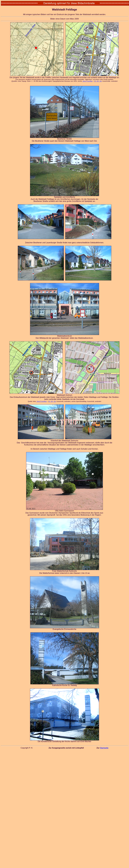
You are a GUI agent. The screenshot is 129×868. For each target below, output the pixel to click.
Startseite (104, 748)
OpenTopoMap (87, 81)
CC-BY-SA (98, 81)
